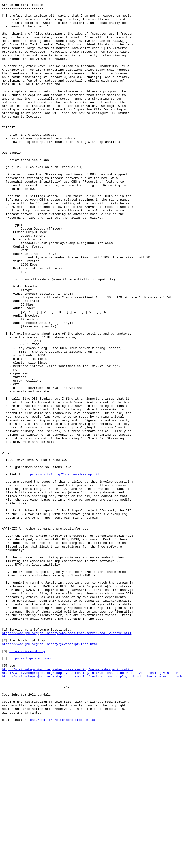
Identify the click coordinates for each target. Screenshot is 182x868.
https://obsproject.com (30, 789)
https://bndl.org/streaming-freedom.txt (60, 863)
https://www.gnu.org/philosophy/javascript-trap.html (50, 772)
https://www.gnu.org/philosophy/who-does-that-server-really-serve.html (67, 759)
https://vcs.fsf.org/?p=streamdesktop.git (62, 568)
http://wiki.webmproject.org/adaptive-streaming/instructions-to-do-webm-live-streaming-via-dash (90, 806)
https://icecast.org (27, 780)
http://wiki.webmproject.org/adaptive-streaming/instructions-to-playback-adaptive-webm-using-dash (92, 811)
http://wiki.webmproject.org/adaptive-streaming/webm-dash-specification (68, 802)
